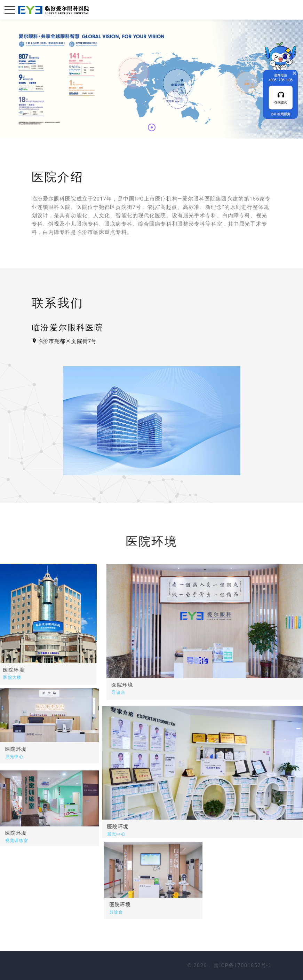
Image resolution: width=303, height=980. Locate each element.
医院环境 (168, 685)
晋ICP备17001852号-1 (242, 965)
